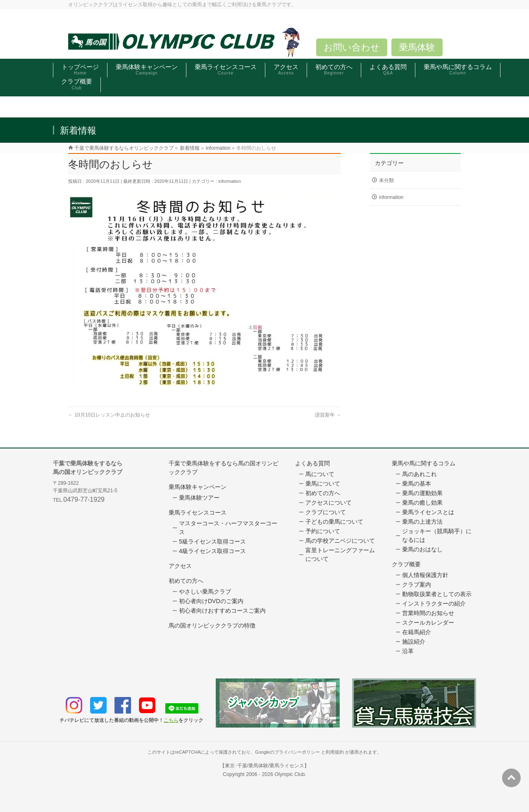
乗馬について (323, 484)
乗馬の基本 (417, 484)
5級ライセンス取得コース (212, 541)
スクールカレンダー (428, 623)
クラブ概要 (406, 564)
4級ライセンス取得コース (212, 551)
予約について (323, 531)
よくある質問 (312, 463)
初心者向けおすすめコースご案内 (222, 611)
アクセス (180, 566)
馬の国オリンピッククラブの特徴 (212, 625)
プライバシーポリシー (297, 752)
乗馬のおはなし (422, 549)
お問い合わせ (352, 47)
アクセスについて (329, 503)
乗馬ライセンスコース (198, 513)
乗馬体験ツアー (199, 498)
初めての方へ (186, 581)
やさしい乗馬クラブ (205, 592)
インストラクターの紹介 (434, 604)
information (229, 181)
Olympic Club (290, 774)
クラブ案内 (417, 584)
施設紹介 (414, 642)
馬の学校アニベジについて (340, 541)
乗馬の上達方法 (422, 522)
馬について (320, 474)
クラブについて (326, 512)
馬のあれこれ (419, 474)
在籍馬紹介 (417, 632)
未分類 (386, 180)
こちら (171, 720)
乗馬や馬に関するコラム (424, 463)
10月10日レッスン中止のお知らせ (109, 415)
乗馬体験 (417, 47)
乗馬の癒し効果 (422, 503)
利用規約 (335, 752)
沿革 (408, 651)
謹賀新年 (328, 415)
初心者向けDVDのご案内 (211, 601)
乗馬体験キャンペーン (198, 487)
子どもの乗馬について (334, 522)
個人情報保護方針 (425, 575)
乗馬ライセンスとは (428, 512)
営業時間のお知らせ (428, 613)
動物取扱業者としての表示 (437, 594)
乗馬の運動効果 (422, 493)
